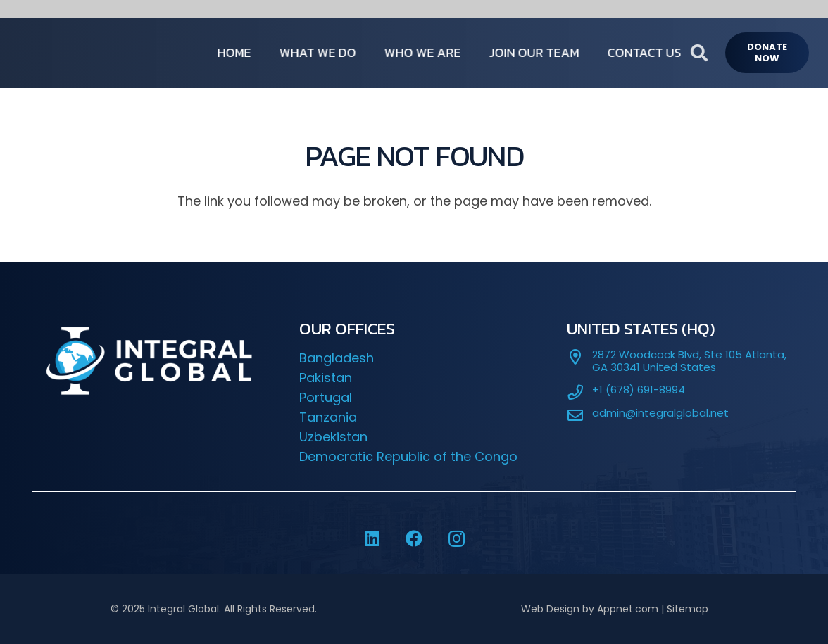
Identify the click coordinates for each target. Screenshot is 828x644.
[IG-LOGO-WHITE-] (95, 53)
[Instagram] (456, 538)
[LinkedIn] (372, 538)
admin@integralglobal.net (660, 413)
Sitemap (688, 609)
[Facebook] (414, 538)
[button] (724, 53)
